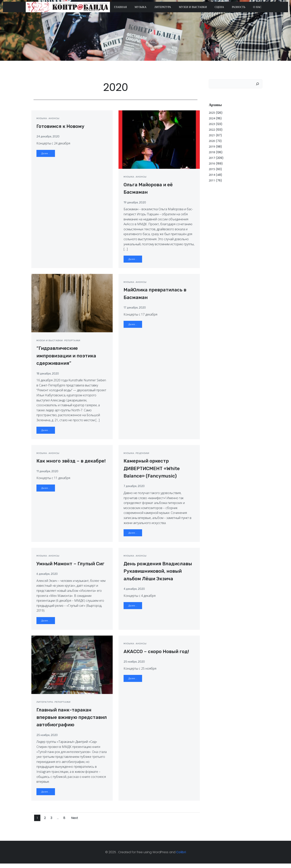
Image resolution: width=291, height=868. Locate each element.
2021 (212, 135)
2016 (212, 163)
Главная (121, 7)
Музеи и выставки (193, 7)
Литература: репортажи (54, 706)
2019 (212, 146)
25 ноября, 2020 (48, 739)
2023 (212, 124)
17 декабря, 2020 (135, 310)
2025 (212, 112)
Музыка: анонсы (49, 120)
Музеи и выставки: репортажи (59, 343)
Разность (239, 7)
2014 (212, 174)
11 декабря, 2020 (48, 474)
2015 (212, 169)
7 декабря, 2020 (135, 489)
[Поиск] (258, 84)
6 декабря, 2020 (48, 577)
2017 (212, 157)
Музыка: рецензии (137, 456)
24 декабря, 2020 (49, 138)
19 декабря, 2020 (136, 204)
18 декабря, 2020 (48, 376)
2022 (212, 129)
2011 (212, 180)
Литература (163, 7)
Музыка (141, 7)
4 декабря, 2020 (135, 592)
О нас (258, 7)
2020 (212, 140)
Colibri (181, 857)
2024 (212, 118)
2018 (212, 152)
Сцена (219, 7)
